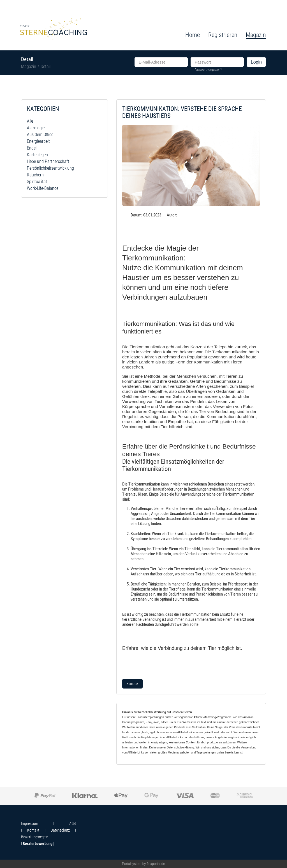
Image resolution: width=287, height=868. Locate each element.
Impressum (30, 823)
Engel (32, 148)
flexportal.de (156, 864)
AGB (73, 823)
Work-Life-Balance (43, 188)
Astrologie (36, 128)
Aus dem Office (40, 135)
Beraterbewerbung (38, 844)
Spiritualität (37, 182)
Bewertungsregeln (35, 837)
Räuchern (35, 175)
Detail (46, 66)
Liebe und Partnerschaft (48, 161)
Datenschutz (60, 830)
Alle (30, 121)
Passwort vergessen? (208, 69)
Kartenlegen (37, 155)
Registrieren (223, 35)
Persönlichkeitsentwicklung (50, 168)
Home (193, 35)
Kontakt (33, 830)
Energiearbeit (38, 141)
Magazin (29, 66)
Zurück (132, 684)
